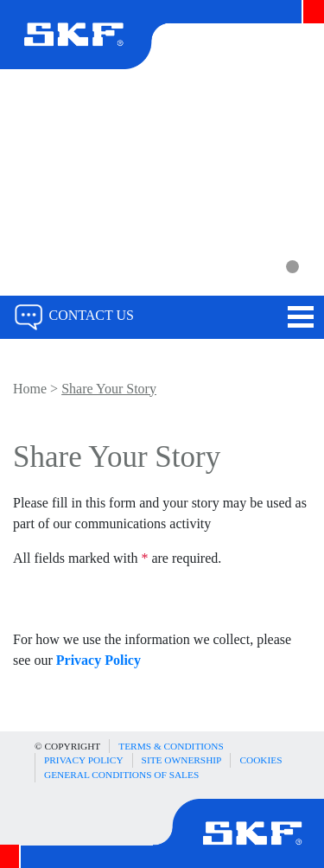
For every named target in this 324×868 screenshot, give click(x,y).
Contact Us (73, 315)
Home (30, 389)
